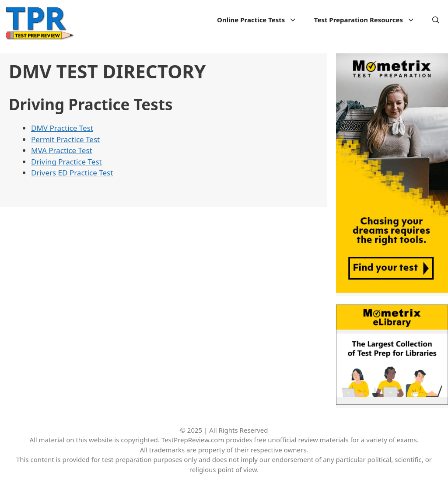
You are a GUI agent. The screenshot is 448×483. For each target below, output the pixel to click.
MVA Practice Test (62, 150)
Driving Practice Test (66, 162)
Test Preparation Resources (369, 20)
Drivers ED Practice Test (72, 173)
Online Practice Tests (261, 20)
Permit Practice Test (65, 139)
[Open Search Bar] (436, 20)
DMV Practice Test (62, 128)
